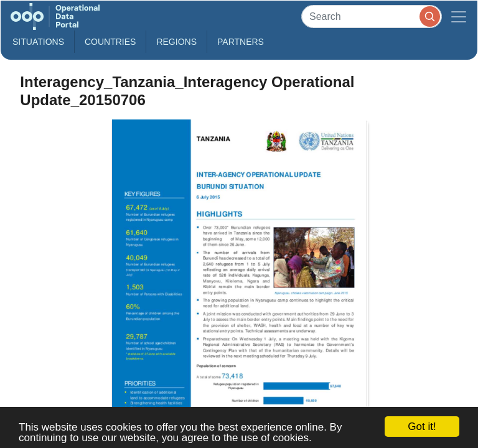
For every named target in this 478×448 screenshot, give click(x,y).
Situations (38, 42)
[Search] (372, 16)
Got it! (422, 427)
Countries (110, 42)
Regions (176, 42)
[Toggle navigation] (459, 16)
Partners (241, 42)
